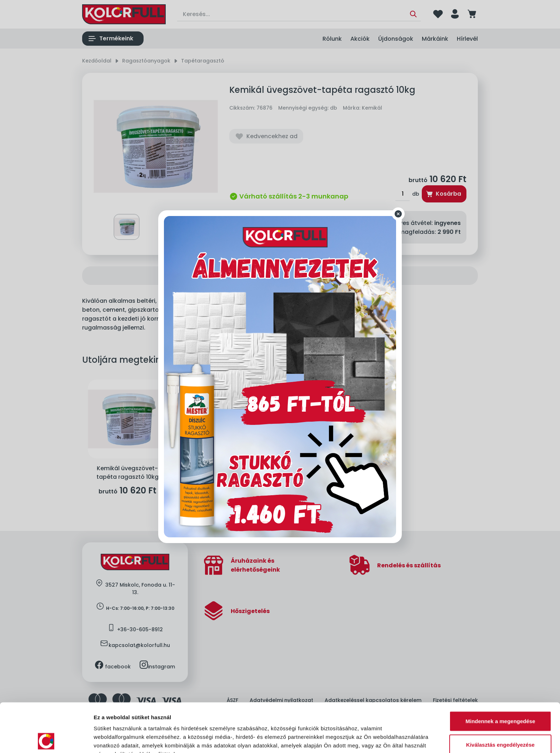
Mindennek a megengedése (500, 672)
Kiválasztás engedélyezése (500, 696)
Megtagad (500, 719)
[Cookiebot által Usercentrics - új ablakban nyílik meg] (46, 739)
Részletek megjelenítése (125, 739)
